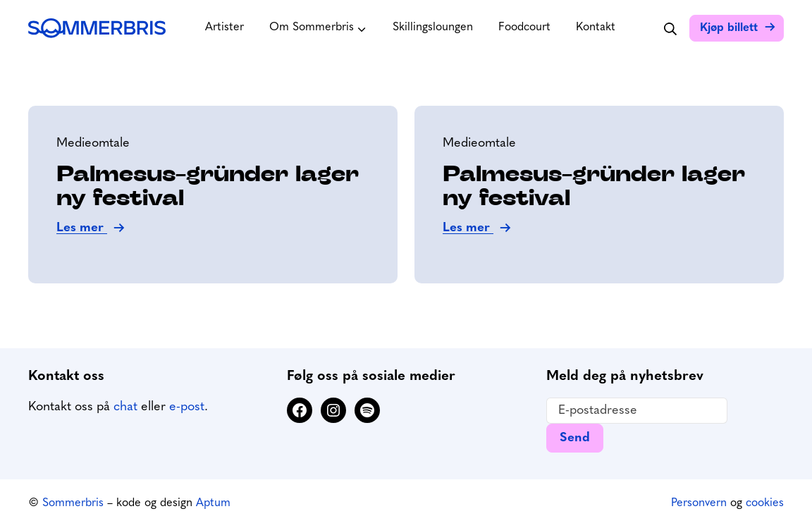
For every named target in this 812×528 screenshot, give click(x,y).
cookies (765, 503)
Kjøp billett (729, 28)
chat (125, 407)
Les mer (82, 228)
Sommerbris (73, 503)
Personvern (699, 503)
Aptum (213, 503)
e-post (187, 407)
